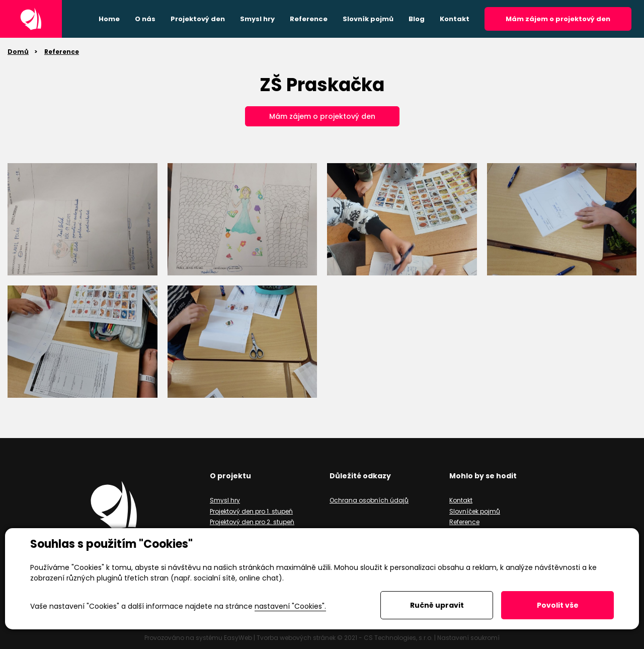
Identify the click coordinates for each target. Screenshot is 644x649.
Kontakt (461, 500)
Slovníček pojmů (475, 511)
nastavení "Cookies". (290, 606)
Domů (18, 52)
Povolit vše (558, 605)
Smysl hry (225, 500)
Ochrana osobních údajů (369, 500)
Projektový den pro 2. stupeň (252, 522)
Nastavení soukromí (468, 638)
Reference (62, 52)
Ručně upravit (437, 605)
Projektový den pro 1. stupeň (251, 511)
